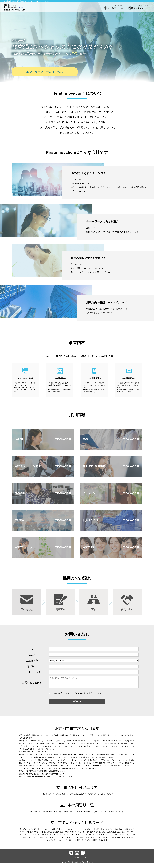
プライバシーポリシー (77, 862)
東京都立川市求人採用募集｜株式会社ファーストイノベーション (27, 1)
